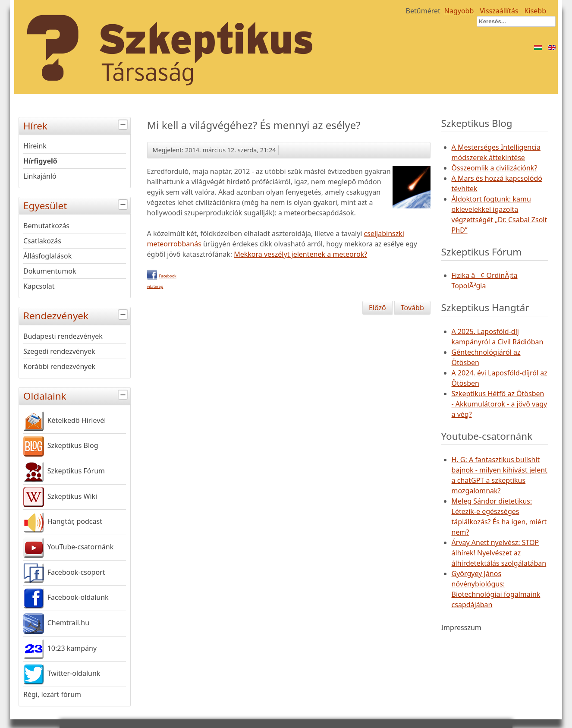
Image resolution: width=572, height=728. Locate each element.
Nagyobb (459, 11)
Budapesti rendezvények (63, 336)
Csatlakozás (42, 241)
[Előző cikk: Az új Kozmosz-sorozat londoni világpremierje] (377, 308)
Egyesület (77, 205)
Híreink (35, 146)
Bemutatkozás (46, 226)
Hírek (77, 125)
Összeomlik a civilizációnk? (495, 168)
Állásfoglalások (47, 256)
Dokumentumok (50, 271)
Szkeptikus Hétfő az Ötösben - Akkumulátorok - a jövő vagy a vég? (500, 404)
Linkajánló (40, 176)
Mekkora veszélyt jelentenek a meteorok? (300, 254)
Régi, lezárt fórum (52, 694)
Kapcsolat (39, 286)
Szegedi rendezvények (59, 351)
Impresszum (461, 627)
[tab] (124, 125)
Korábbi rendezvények (59, 366)
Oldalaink (77, 395)
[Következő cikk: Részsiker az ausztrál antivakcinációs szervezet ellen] (412, 308)
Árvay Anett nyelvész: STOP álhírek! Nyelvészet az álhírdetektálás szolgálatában (499, 553)
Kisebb (535, 11)
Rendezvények (77, 315)
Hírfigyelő (40, 161)
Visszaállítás (499, 11)
